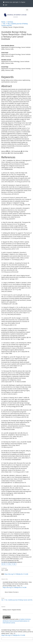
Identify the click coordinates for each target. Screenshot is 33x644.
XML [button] (14, 564)
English (16, 2)
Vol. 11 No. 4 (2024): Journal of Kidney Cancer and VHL (15, 25)
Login (5, 5)
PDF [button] (5, 564)
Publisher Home (8, 2)
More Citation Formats (12, 592)
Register (22, 2)
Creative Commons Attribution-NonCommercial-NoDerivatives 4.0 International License (17, 621)
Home (3, 22)
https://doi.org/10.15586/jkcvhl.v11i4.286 (16, 574)
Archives (10, 22)
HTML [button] (10, 564)
